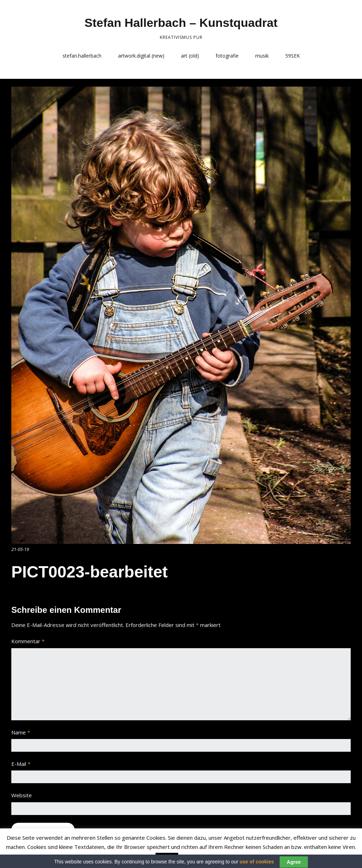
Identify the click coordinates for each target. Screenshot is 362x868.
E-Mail (21, 764)
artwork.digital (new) (141, 56)
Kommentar (28, 641)
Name (21, 732)
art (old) (190, 56)
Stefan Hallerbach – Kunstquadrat (181, 23)
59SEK (293, 56)
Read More (194, 858)
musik (262, 56)
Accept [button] (167, 858)
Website (22, 795)
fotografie (227, 56)
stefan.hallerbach (82, 56)
